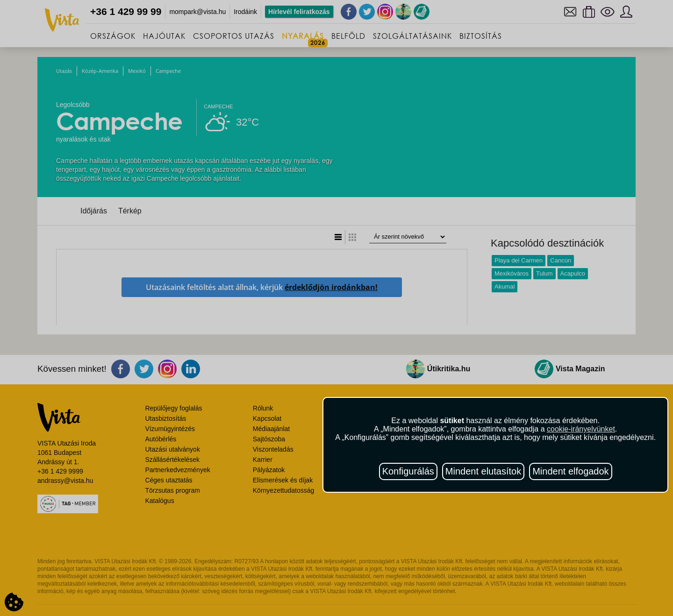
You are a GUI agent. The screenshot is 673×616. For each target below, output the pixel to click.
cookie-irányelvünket (581, 429)
